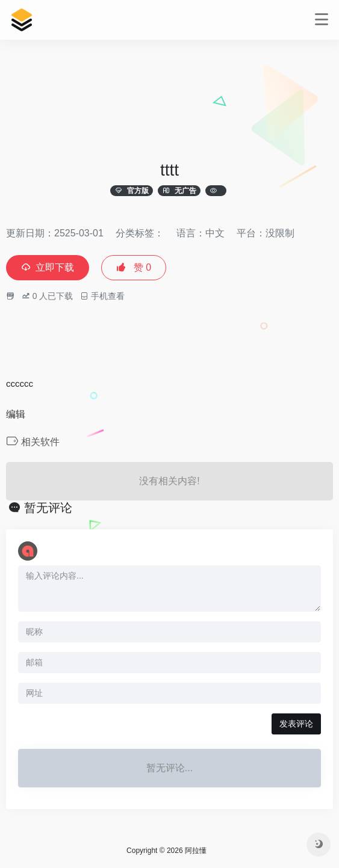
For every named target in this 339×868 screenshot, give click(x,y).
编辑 (16, 414)
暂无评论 (48, 508)
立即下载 (48, 267)
